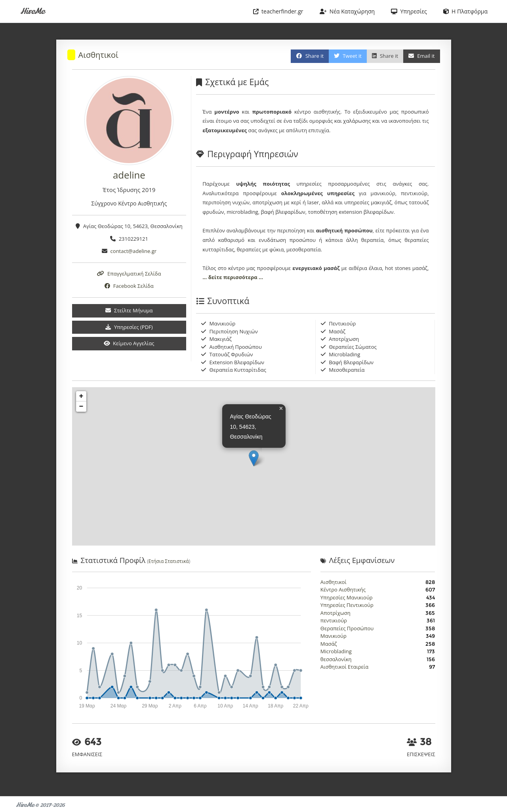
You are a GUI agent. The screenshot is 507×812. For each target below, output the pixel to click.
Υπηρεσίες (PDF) (129, 327)
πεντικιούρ (334, 620)
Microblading (336, 651)
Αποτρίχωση (335, 613)
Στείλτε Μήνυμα (129, 310)
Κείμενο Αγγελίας (129, 343)
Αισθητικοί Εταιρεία (344, 667)
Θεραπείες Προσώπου (347, 628)
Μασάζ (329, 644)
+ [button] (81, 396)
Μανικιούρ (334, 636)
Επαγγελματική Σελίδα (129, 274)
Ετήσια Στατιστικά (169, 561)
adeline (129, 175)
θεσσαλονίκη (336, 659)
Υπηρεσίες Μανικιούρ (347, 597)
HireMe (32, 11)
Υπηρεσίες (409, 11)
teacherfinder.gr (278, 11)
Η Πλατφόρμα (465, 11)
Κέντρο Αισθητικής (343, 590)
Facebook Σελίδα (129, 286)
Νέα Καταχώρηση (347, 11)
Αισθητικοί (98, 55)
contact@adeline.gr (134, 251)
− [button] (81, 407)
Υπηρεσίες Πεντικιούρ (347, 605)
